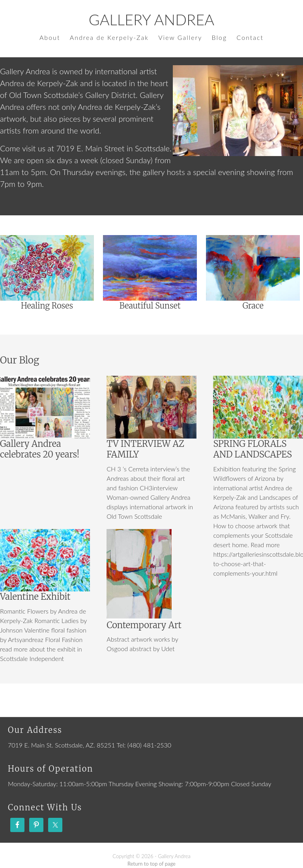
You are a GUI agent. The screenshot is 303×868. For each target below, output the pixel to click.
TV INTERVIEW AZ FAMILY (145, 449)
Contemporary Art (144, 625)
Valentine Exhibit (35, 597)
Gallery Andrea (151, 19)
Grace (253, 306)
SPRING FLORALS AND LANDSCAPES (252, 449)
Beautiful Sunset (150, 306)
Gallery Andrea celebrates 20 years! (40, 449)
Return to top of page (151, 864)
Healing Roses (47, 306)
